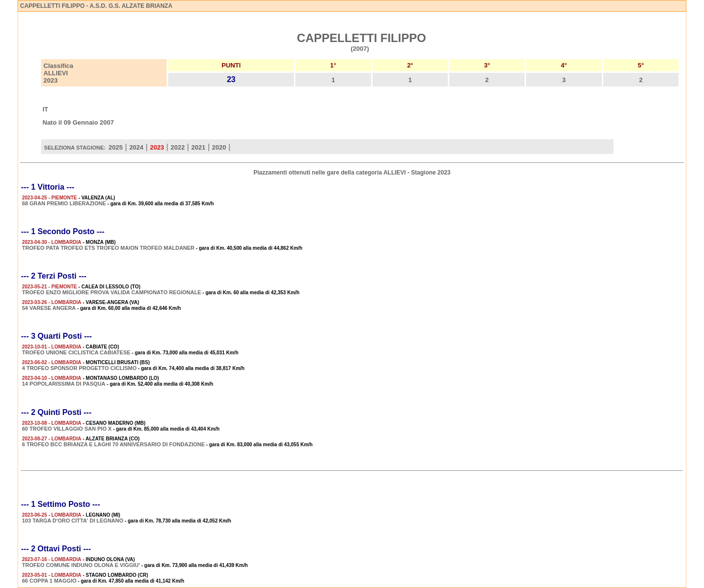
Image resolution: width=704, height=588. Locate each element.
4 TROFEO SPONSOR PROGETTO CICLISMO (79, 368)
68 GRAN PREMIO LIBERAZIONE (64, 203)
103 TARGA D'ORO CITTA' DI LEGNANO (73, 521)
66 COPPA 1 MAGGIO (49, 581)
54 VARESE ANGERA (49, 308)
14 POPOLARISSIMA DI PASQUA (64, 384)
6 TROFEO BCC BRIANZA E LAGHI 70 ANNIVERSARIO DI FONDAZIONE (113, 444)
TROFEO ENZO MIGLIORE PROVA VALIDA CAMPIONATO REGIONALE (111, 292)
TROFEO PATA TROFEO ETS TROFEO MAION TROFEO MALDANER (108, 248)
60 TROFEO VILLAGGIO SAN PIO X (67, 429)
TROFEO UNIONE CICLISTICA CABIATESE (76, 352)
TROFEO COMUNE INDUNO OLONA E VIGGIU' (81, 565)
